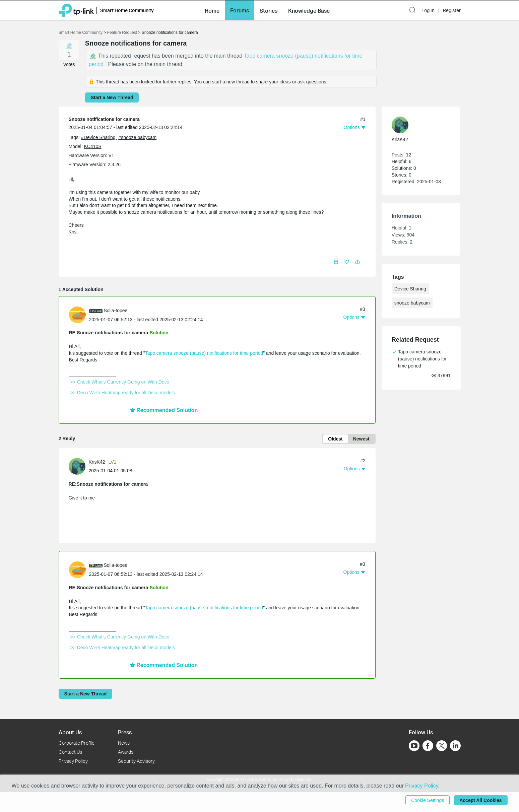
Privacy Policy (73, 761)
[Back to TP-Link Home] (76, 10)
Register (452, 10)
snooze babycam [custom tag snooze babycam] (412, 303)
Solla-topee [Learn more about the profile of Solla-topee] (116, 311)
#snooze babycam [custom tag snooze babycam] (137, 137)
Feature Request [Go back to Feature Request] (122, 32)
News (124, 743)
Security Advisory (136, 761)
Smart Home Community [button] (127, 10)
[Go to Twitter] (442, 746)
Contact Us (70, 752)
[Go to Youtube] (414, 746)
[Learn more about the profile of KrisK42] (79, 466)
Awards (126, 752)
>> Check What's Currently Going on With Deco (120, 382)
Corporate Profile (77, 743)
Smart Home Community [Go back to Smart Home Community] (81, 32)
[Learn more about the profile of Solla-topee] (79, 315)
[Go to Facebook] (428, 746)
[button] (212, 10)
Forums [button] (240, 10)
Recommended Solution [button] (164, 410)
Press (125, 732)
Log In (428, 10)
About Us (70, 732)
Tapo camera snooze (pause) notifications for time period (204, 353)
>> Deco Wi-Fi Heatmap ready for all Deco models (123, 393)
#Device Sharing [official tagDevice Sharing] (99, 137)
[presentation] (77, 315)
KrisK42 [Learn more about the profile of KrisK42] (97, 462)
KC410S (92, 146)
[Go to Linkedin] (455, 746)
